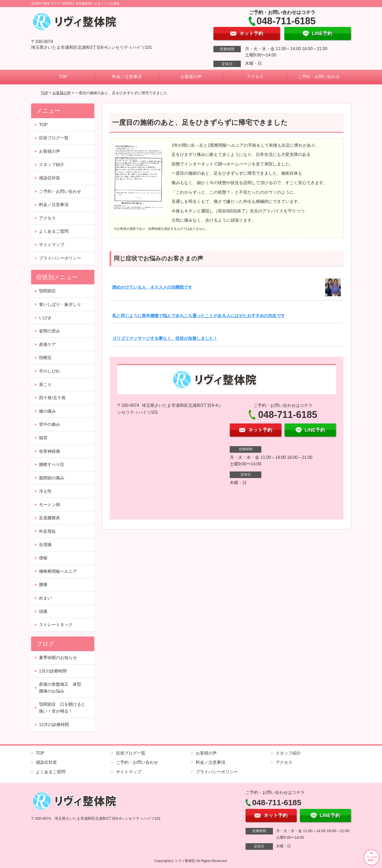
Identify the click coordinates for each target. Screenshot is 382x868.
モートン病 (50, 505)
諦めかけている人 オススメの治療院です (152, 287)
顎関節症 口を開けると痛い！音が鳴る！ (62, 708)
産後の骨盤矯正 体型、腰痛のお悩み (62, 688)
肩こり (45, 385)
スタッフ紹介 (52, 164)
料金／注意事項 (127, 77)
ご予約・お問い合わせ (319, 77)
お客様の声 (191, 77)
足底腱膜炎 (50, 518)
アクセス (255, 77)
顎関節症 (47, 291)
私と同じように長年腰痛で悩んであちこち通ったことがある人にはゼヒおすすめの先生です (199, 316)
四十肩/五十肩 (52, 398)
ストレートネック (56, 625)
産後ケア (47, 344)
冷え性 (45, 491)
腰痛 (43, 585)
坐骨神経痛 (50, 451)
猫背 (43, 438)
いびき (45, 318)
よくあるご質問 (54, 231)
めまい (45, 598)
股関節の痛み (52, 478)
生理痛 (45, 545)
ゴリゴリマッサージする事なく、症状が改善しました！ (165, 338)
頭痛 (43, 611)
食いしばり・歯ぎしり (60, 304)
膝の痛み (47, 411)
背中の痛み (50, 424)
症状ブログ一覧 (54, 138)
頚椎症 (45, 358)
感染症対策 (50, 178)
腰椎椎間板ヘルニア (58, 571)
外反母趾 (47, 531)
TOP (63, 77)
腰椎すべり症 (52, 464)
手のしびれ (50, 371)
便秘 (43, 558)
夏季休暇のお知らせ (58, 658)
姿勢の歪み (50, 331)
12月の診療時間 (54, 725)
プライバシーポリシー (60, 258)
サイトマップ (52, 245)
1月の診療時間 (53, 671)
